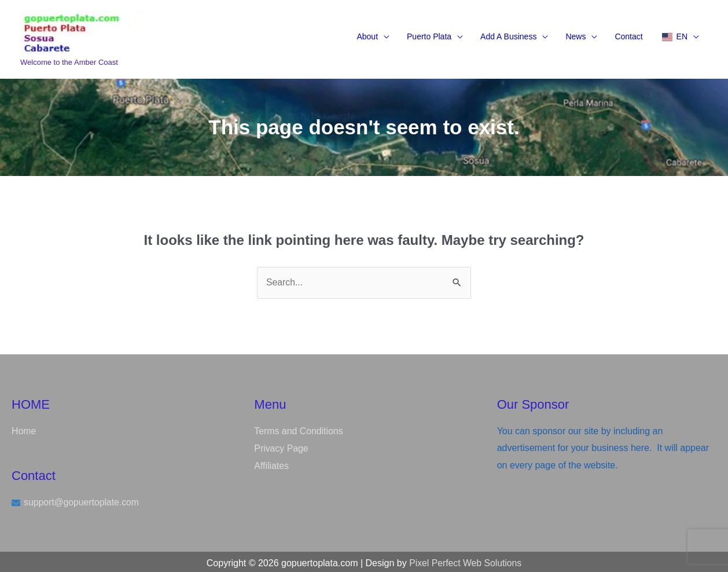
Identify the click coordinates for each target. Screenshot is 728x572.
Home (24, 429)
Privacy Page (281, 445)
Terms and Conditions (299, 429)
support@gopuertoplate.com (82, 500)
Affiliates (271, 463)
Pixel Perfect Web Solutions (466, 560)
